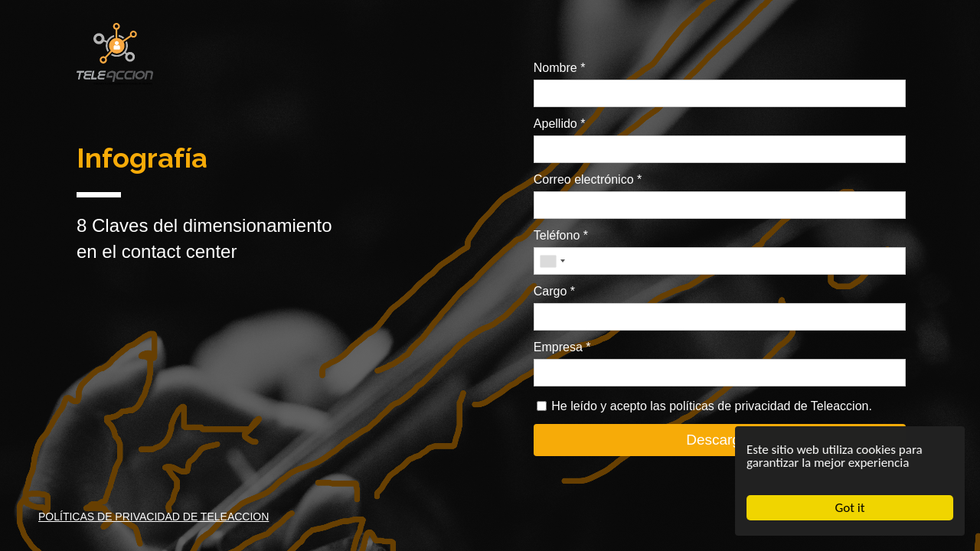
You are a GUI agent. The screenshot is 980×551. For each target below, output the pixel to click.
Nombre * (560, 68)
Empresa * (562, 347)
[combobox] (552, 261)
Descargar (720, 440)
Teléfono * (561, 235)
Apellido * (560, 124)
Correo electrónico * (588, 179)
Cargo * (554, 291)
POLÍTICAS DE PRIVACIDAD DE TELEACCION (154, 517)
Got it (850, 508)
